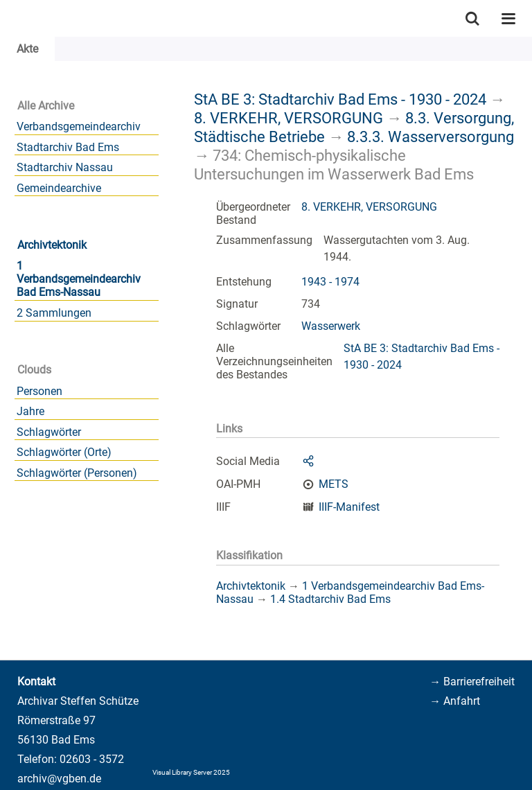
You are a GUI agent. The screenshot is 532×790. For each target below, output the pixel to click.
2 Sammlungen (54, 313)
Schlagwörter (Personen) (77, 473)
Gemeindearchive (59, 188)
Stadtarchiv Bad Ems (68, 147)
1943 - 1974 (330, 282)
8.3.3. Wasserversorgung (431, 137)
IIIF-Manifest (349, 507)
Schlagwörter (49, 432)
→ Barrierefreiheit (472, 682)
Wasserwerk (331, 326)
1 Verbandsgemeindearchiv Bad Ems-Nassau (79, 279)
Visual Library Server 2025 (191, 772)
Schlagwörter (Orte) (64, 452)
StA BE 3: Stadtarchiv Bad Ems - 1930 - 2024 (340, 99)
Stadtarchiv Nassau (65, 167)
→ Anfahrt (455, 701)
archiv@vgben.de (59, 779)
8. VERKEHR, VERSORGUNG (289, 118)
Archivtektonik (52, 245)
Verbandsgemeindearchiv (79, 126)
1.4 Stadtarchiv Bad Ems (330, 599)
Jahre (30, 411)
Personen (39, 391)
